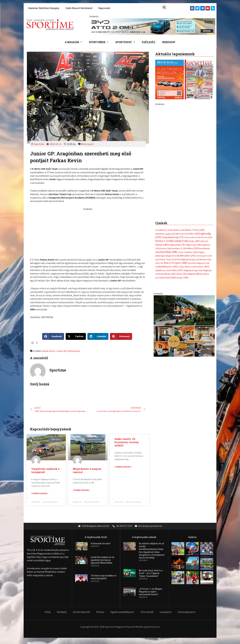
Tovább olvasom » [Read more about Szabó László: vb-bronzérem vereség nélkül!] (123, 467)
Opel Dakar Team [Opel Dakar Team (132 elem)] (166, 263)
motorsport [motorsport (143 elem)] (204, 259)
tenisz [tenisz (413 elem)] (203, 270)
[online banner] (184, 329)
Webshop (169, 42)
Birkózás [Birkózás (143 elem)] (182, 237)
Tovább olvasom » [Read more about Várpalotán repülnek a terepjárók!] (40, 493)
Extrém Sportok (82, 612)
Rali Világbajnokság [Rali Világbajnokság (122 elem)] (188, 263)
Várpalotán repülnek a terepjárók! (45, 470)
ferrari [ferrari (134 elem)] (207, 241)
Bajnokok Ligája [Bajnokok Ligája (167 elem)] (165, 237)
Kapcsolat (104, 8)
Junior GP (61, 351)
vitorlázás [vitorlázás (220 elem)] (168, 277)
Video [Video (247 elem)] (177, 273)
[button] (164, 7)
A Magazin (73, 42)
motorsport (74, 351)
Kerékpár (62, 612)
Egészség (149, 42)
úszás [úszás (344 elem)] (182, 281)
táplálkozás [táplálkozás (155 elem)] (163, 273)
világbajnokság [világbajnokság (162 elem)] (193, 273)
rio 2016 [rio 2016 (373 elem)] (167, 266)
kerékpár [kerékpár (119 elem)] (178, 252)
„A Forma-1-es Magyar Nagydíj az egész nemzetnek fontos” (151, 592)
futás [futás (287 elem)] (194, 244)
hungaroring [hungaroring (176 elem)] (176, 248)
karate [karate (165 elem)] (166, 252)
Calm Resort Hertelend (79, 8)
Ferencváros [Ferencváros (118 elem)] (192, 241)
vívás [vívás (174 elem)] (181, 277)
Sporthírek (99, 42)
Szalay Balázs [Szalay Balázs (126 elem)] (187, 270)
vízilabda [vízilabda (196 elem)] (193, 277)
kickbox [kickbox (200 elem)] (192, 252)
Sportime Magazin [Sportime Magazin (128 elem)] (198, 266)
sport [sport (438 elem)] (181, 266)
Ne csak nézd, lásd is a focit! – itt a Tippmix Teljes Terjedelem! (151, 573)
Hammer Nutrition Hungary (44, 8)
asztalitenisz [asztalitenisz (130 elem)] (164, 233)
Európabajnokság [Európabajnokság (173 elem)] (173, 241)
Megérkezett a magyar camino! (87, 470)
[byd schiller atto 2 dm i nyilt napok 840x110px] (152, 26)
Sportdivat (125, 42)
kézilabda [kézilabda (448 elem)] (169, 255)
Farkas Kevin (48, 351)
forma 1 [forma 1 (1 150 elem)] (164, 244)
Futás (48, 612)
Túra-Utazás (147, 612)
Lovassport (166, 612)
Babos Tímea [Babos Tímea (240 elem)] (195, 233)
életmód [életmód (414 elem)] (168, 281)
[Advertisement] (88, 232)
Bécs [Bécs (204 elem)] (195, 237)
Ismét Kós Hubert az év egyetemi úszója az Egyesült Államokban (103, 560)
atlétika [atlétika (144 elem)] (178, 233)
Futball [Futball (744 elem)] (181, 244)
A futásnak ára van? (101, 544)
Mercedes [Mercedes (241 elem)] (188, 259)
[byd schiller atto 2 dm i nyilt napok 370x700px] (184, 160)
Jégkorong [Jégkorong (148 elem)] (193, 248)
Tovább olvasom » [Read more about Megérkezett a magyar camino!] (81, 490)
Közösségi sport (187, 612)
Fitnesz (100, 612)
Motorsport (87, 144)
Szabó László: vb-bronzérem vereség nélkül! (127, 442)
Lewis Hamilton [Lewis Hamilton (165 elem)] (188, 255)
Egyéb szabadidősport (122, 612)
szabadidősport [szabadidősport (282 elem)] (167, 270)
